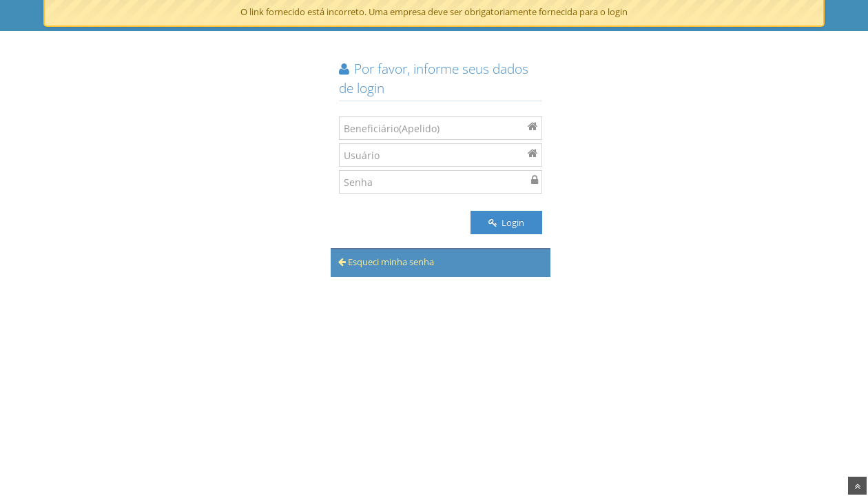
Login (506, 223)
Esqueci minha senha (386, 262)
